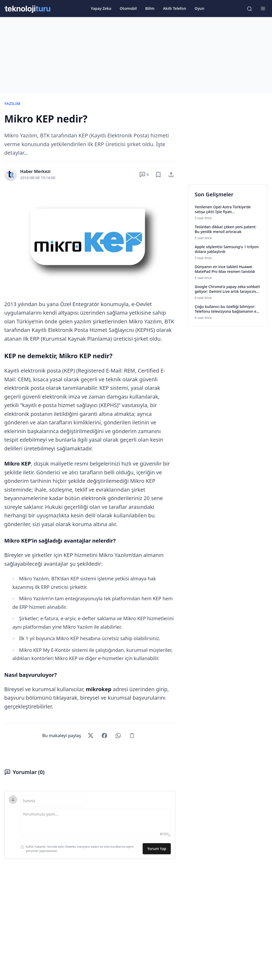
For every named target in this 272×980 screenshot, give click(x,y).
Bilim (150, 9)
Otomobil (128, 9)
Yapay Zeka (101, 9)
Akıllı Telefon (174, 9)
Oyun (200, 9)
